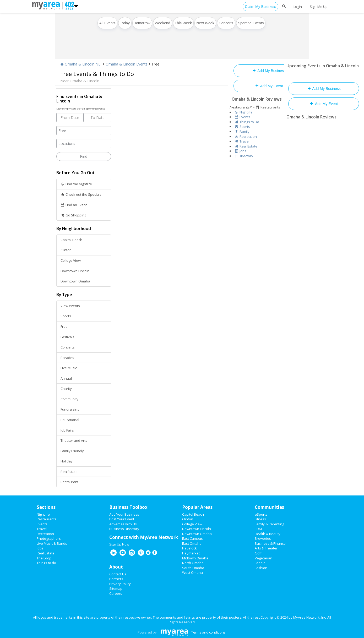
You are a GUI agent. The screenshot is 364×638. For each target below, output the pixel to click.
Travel (42, 529)
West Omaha (192, 572)
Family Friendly (72, 451)
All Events (107, 23)
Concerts (226, 23)
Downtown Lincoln (75, 271)
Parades (67, 358)
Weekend (163, 23)
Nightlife (43, 514)
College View (71, 260)
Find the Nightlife (76, 184)
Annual (66, 378)
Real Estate (46, 553)
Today (125, 23)
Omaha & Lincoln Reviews (257, 99)
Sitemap (116, 588)
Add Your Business (124, 514)
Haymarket (191, 553)
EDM (258, 529)
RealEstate (69, 472)
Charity (66, 389)
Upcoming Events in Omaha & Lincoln (323, 66)
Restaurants (47, 519)
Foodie (260, 563)
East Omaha (192, 543)
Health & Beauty (268, 534)
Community (69, 399)
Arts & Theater (266, 548)
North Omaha (193, 563)
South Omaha (193, 568)
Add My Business (269, 71)
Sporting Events (251, 23)
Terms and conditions (208, 632)
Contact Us (118, 574)
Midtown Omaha (195, 558)
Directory (244, 156)
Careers (116, 593)
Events (42, 524)
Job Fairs (67, 430)
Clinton (66, 250)
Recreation (45, 534)
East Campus (192, 538)
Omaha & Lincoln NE (80, 64)
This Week (183, 23)
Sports (66, 316)
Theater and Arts (74, 440)
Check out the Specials (81, 194)
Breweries (263, 538)
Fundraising (70, 409)
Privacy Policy (120, 584)
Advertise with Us (123, 524)
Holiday (67, 461)
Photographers (49, 538)
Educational (70, 420)
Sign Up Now (119, 544)
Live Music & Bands (52, 543)
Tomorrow (142, 23)
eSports (261, 514)
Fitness (260, 519)
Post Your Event (122, 519)
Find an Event (74, 205)
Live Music (69, 368)
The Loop (44, 558)
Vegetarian (264, 558)
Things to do (46, 563)
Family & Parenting (269, 524)
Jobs (40, 548)
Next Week (205, 23)
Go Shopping (74, 215)
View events (70, 306)
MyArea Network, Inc (309, 617)
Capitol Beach (71, 240)
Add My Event (269, 86)
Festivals (67, 337)
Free (64, 326)
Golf (258, 553)
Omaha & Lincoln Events (127, 64)
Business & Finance (270, 543)
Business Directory (124, 529)
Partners (116, 579)
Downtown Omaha (75, 281)
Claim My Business (260, 7)
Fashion (261, 568)
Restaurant (69, 482)
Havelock (189, 548)
